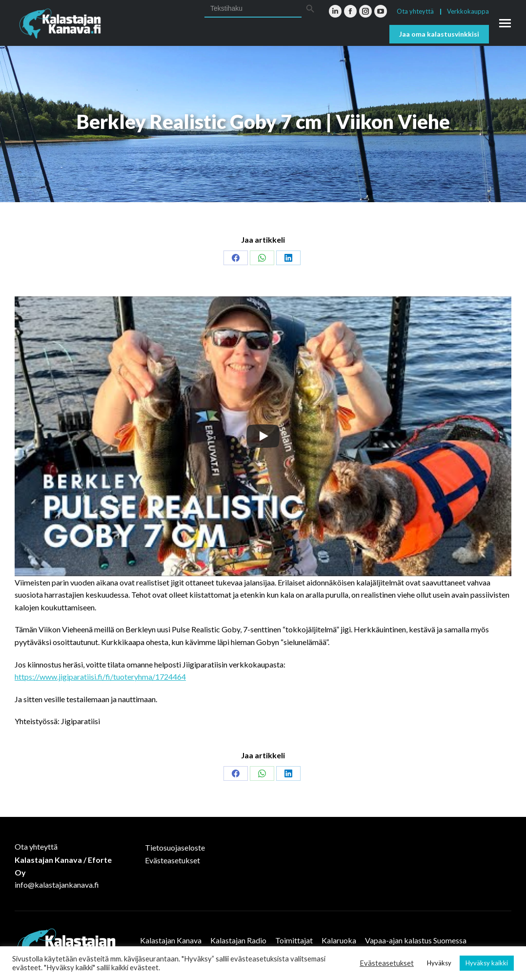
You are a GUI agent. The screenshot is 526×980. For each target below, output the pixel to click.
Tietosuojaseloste (175, 847)
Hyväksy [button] (439, 963)
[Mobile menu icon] (505, 23)
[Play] (263, 436)
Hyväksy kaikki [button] (487, 963)
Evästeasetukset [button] (387, 963)
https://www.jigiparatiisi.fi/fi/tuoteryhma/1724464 (100, 677)
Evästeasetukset (172, 860)
